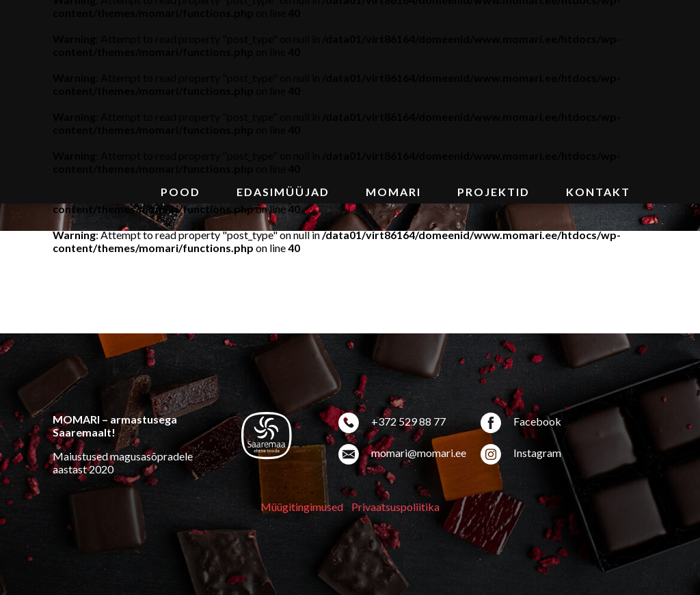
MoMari (393, 192)
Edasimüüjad (283, 192)
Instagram (537, 453)
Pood (180, 192)
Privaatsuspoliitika (395, 507)
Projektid (494, 192)
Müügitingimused (302, 507)
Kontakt (598, 192)
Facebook (537, 421)
